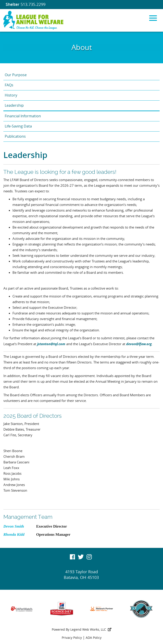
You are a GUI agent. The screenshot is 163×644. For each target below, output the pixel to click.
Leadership (14, 105)
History (11, 95)
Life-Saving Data (18, 126)
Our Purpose (16, 75)
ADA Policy (94, 638)
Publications (15, 136)
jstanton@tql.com (51, 344)
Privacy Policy (72, 638)
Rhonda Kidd (14, 534)
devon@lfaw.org (139, 344)
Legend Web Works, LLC (91, 630)
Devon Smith (14, 526)
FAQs (9, 85)
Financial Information (23, 116)
